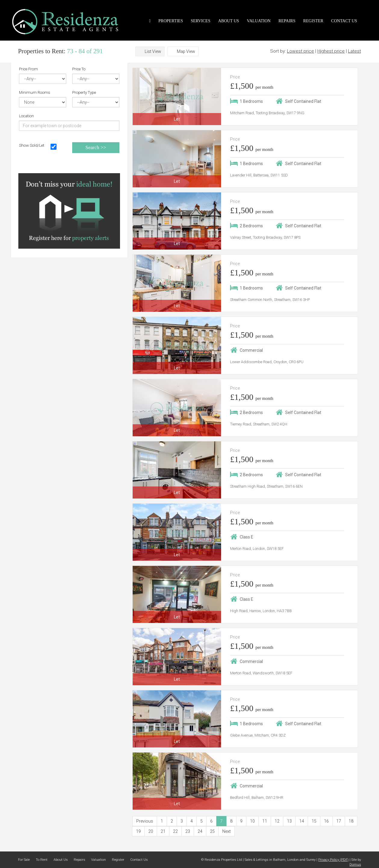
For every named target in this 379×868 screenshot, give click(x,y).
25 (212, 831)
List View (153, 51)
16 (326, 821)
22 (175, 831)
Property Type (84, 92)
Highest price (331, 51)
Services (200, 21)
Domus (355, 865)
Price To (79, 69)
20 (151, 831)
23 (188, 831)
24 (200, 831)
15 (314, 821)
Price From (28, 69)
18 (351, 821)
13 (289, 821)
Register (313, 21)
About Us (228, 21)
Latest (354, 51)
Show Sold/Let (32, 145)
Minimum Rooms (35, 92)
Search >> (96, 147)
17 (339, 821)
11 (265, 821)
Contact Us (344, 21)
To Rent (42, 860)
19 (138, 831)
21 (163, 831)
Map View (186, 51)
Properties (171, 21)
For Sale (24, 860)
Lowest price (300, 51)
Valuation (259, 21)
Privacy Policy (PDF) (333, 860)
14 (302, 821)
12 (277, 821)
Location (26, 116)
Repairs (287, 21)
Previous (145, 821)
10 (252, 821)
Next (226, 831)
